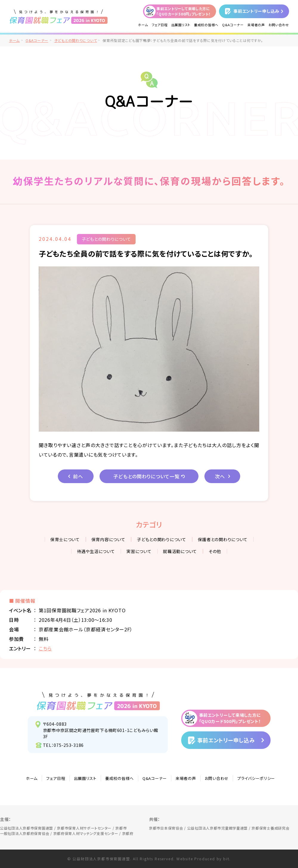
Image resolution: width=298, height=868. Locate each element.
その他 (215, 551)
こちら (45, 648)
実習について (139, 551)
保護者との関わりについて (223, 539)
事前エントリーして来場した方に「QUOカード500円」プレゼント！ (184, 11)
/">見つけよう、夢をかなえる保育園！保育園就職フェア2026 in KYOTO (59, 16)
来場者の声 (256, 25)
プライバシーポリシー (256, 778)
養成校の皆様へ (206, 25)
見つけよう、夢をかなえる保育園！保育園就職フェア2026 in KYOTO (98, 701)
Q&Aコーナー (233, 25)
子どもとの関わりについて (76, 40)
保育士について (65, 539)
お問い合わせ (279, 25)
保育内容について (108, 539)
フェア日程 (160, 25)
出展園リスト (181, 25)
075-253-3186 (69, 745)
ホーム (143, 25)
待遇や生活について (96, 551)
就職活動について (180, 551)
